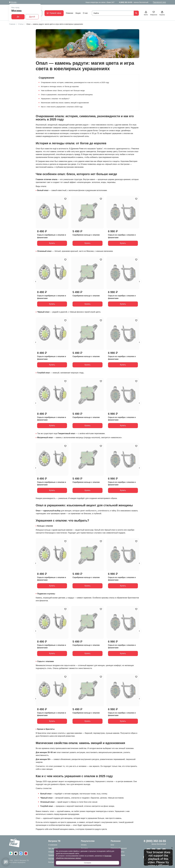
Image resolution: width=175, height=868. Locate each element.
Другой (32, 17)
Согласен (87, 863)
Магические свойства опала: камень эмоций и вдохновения (65, 103)
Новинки (70, 13)
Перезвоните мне (159, 2)
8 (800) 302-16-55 (126, 2)
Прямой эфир (54, 13)
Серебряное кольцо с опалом (86, 235)
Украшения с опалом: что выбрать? (55, 99)
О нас (85, 13)
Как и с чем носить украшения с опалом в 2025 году (62, 107)
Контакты (52, 862)
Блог (112, 845)
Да (18, 17)
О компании (53, 845)
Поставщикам (53, 859)
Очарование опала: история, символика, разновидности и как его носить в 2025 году (75, 82)
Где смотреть (53, 848)
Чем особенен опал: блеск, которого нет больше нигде (63, 90)
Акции (78, 13)
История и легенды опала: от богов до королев (60, 86)
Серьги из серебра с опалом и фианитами (122, 236)
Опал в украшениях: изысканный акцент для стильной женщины (67, 95)
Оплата (84, 845)
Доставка (84, 848)
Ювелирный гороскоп (119, 848)
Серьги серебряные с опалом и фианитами (52, 236)
